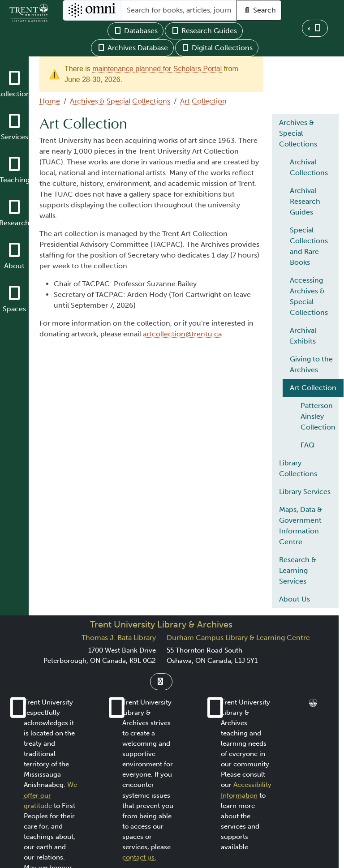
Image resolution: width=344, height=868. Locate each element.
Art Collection (203, 101)
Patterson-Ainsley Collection (318, 416)
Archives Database (132, 48)
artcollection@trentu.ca (182, 334)
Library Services (305, 492)
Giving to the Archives (311, 364)
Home (50, 101)
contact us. (139, 857)
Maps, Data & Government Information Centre (301, 526)
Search (259, 10)
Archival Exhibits (303, 336)
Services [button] (15, 137)
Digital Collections (217, 48)
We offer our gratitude (50, 795)
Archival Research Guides (305, 201)
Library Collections (298, 468)
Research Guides (204, 31)
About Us (295, 599)
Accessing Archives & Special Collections (309, 296)
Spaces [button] (14, 309)
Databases (135, 31)
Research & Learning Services (298, 570)
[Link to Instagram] (161, 682)
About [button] (14, 266)
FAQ (307, 445)
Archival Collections (309, 167)
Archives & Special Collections (120, 101)
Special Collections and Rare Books (309, 246)
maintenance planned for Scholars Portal (157, 69)
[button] (315, 28)
